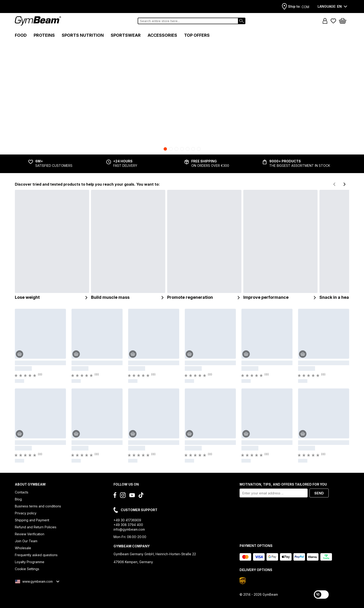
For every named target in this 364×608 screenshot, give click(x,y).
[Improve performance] (280, 245)
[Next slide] (344, 184)
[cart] (344, 21)
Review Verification (30, 534)
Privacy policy (26, 513)
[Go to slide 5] (188, 149)
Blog (18, 499)
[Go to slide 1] (165, 149)
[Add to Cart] (19, 354)
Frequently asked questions (36, 555)
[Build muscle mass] (128, 245)
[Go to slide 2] (171, 149)
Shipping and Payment (32, 520)
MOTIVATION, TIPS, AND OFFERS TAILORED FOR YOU (283, 484)
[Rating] (28, 375)
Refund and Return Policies (36, 527)
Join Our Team (26, 541)
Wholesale (23, 548)
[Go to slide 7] (199, 149)
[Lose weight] (52, 245)
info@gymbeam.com (129, 529)
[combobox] (192, 21)
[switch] (321, 595)
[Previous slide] (334, 184)
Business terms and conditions (38, 506)
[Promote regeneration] (204, 245)
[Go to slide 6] (193, 149)
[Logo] (38, 21)
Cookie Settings (27, 569)
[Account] (325, 21)
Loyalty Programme (30, 562)
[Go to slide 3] (176, 149)
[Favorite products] (333, 21)
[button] (325, 21)
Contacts (22, 492)
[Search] (242, 21)
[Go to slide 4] (182, 149)
